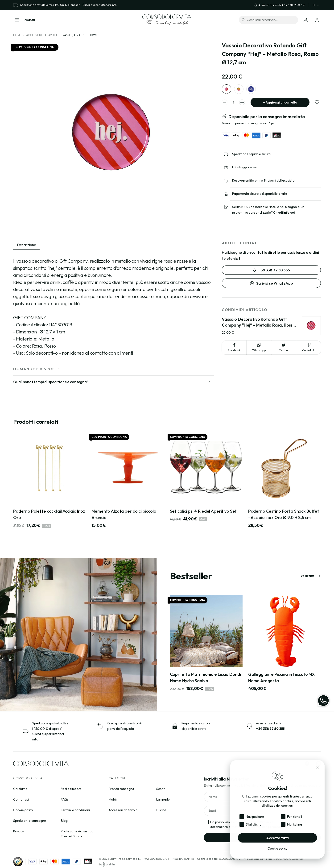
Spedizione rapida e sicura (251, 156)
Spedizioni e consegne (30, 821)
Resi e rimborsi (72, 789)
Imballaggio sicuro (245, 170)
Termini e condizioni (75, 810)
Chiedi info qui (284, 215)
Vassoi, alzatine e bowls (81, 35)
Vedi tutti (310, 576)
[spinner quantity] (233, 105)
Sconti (161, 789)
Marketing (295, 824)
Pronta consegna (121, 789)
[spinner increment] (242, 105)
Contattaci (21, 799)
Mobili (113, 799)
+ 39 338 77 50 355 (271, 270)
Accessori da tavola (42, 35)
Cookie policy (23, 810)
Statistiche (254, 824)
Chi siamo (20, 789)
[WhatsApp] (323, 701)
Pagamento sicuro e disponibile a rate (260, 196)
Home (17, 35)
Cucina (161, 810)
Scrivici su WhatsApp (271, 283)
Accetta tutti (277, 838)
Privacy (19, 831)
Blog (64, 821)
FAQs (65, 799)
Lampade (163, 799)
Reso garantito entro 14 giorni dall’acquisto (263, 183)
